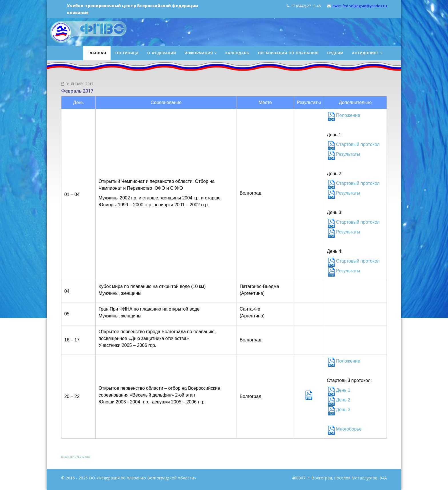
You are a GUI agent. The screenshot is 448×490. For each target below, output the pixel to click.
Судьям (335, 53)
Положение (348, 115)
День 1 (343, 390)
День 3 (343, 410)
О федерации (162, 53)
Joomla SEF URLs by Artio (76, 457)
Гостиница (127, 53)
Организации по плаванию (288, 53)
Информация (199, 53)
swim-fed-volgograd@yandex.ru (360, 6)
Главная (97, 53)
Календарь (237, 53)
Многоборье (349, 429)
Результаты (348, 154)
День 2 (343, 400)
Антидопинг (365, 53)
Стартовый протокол (358, 144)
